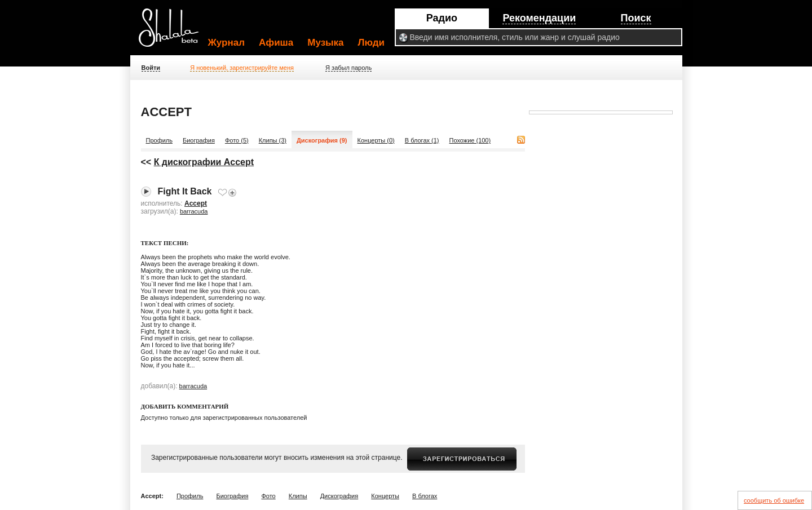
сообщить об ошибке (774, 500)
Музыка (325, 43)
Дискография (339, 496)
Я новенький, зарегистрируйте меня (242, 68)
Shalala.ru (174, 32)
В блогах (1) (422, 140)
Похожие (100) (470, 140)
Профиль (160, 140)
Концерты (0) (376, 140)
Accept (196, 203)
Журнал (227, 43)
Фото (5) (237, 140)
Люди (371, 43)
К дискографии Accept (204, 162)
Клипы (298, 496)
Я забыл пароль (348, 68)
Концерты (385, 496)
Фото (268, 496)
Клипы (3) (273, 140)
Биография (199, 140)
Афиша (276, 43)
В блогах (425, 496)
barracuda (194, 211)
